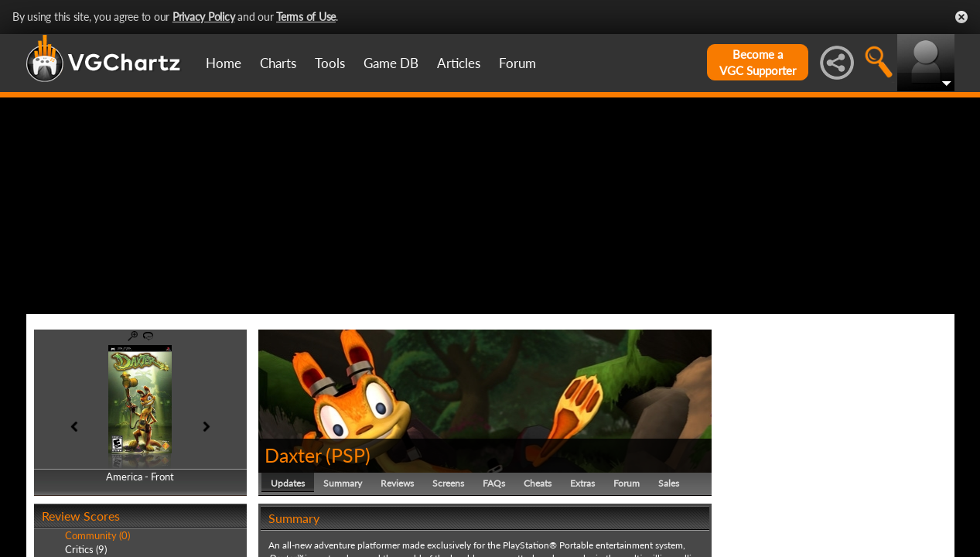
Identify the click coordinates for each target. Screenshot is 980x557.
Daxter (293, 455)
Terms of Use (306, 17)
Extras (582, 483)
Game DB (391, 63)
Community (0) (97, 535)
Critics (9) (86, 549)
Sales (669, 483)
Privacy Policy (204, 17)
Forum (517, 63)
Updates (288, 483)
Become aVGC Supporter (758, 62)
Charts (278, 63)
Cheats (538, 483)
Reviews (397, 483)
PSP (348, 455)
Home (224, 63)
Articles (459, 63)
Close (961, 17)
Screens (448, 483)
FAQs (494, 483)
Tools (330, 63)
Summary (343, 483)
